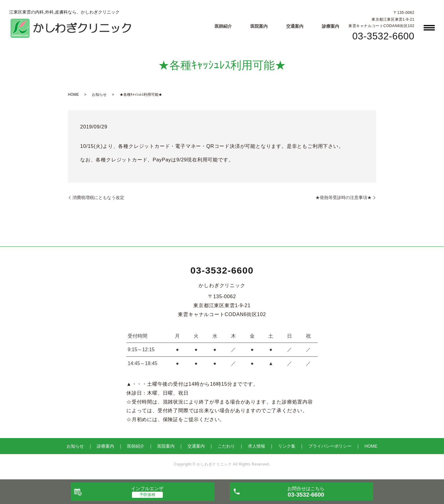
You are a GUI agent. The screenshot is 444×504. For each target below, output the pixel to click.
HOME (73, 95)
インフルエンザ (147, 488)
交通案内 (295, 26)
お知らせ (99, 95)
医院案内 (259, 26)
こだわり (226, 446)
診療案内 (331, 26)
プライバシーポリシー (330, 446)
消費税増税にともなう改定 (98, 197)
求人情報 (257, 446)
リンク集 (287, 446)
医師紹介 (223, 26)
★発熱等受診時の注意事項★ (343, 197)
